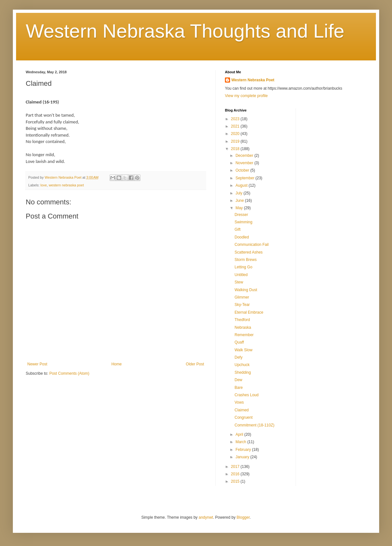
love (44, 185)
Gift (238, 229)
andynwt (206, 517)
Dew (238, 380)
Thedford (242, 320)
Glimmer (242, 297)
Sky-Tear (242, 305)
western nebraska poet (66, 185)
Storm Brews (246, 260)
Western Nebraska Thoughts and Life (185, 31)
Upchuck (242, 365)
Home (117, 364)
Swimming (243, 222)
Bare (239, 388)
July (240, 193)
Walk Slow (244, 350)
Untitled (241, 275)
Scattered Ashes (249, 252)
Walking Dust (246, 290)
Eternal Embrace (249, 312)
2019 (236, 141)
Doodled (242, 237)
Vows (239, 402)
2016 (236, 474)
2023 (236, 119)
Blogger (243, 517)
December (245, 156)
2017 (236, 467)
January (243, 457)
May (240, 208)
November (245, 163)
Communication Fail (252, 245)
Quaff (239, 342)
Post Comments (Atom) (69, 373)
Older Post (195, 364)
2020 (236, 134)
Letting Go (243, 267)
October (243, 170)
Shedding (243, 372)
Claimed (242, 410)
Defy (239, 357)
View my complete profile (246, 96)
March (241, 442)
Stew (239, 282)
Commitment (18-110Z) (254, 425)
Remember (244, 335)
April (240, 434)
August (242, 185)
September (245, 178)
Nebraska (243, 327)
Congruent (244, 417)
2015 (236, 481)
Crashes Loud (247, 395)
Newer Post (37, 364)
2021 (236, 126)
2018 (236, 149)
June (240, 201)
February (244, 450)
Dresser (241, 215)
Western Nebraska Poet (253, 80)
